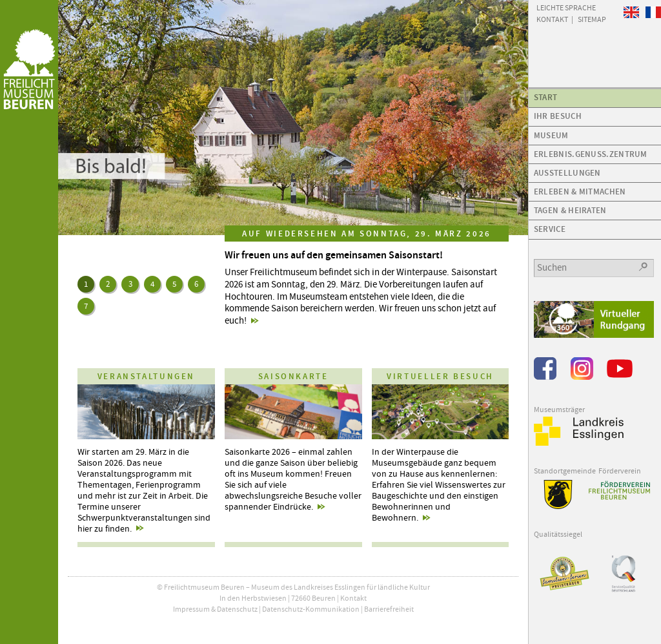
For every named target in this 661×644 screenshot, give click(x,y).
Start (546, 97)
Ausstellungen (567, 173)
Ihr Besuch (558, 116)
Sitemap (592, 19)
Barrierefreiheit (389, 609)
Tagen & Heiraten (570, 210)
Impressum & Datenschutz (215, 609)
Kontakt (353, 598)
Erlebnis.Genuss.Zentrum (591, 154)
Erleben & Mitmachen (580, 192)
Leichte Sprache (566, 7)
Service (550, 229)
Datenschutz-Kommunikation (311, 609)
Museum (551, 135)
